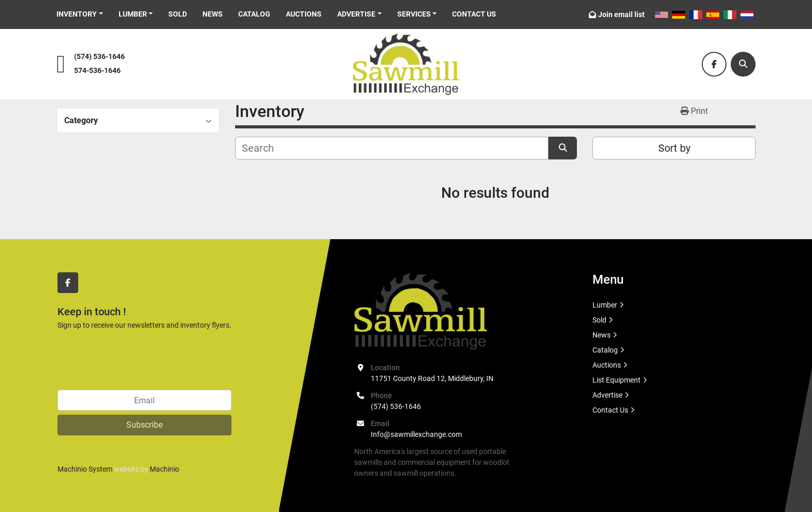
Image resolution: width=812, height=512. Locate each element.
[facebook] (714, 64)
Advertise (356, 14)
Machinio (164, 469)
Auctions (304, 14)
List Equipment (617, 380)
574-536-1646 (97, 71)
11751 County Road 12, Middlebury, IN (432, 378)
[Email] (144, 400)
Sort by (674, 148)
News (213, 14)
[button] (80, 14)
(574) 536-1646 (99, 57)
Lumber (133, 14)
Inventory (77, 14)
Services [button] (414, 14)
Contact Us (474, 14)
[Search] (743, 64)
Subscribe (144, 425)
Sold (178, 14)
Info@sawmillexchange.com (416, 434)
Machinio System (85, 469)
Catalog (254, 14)
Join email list (621, 14)
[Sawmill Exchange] (421, 311)
